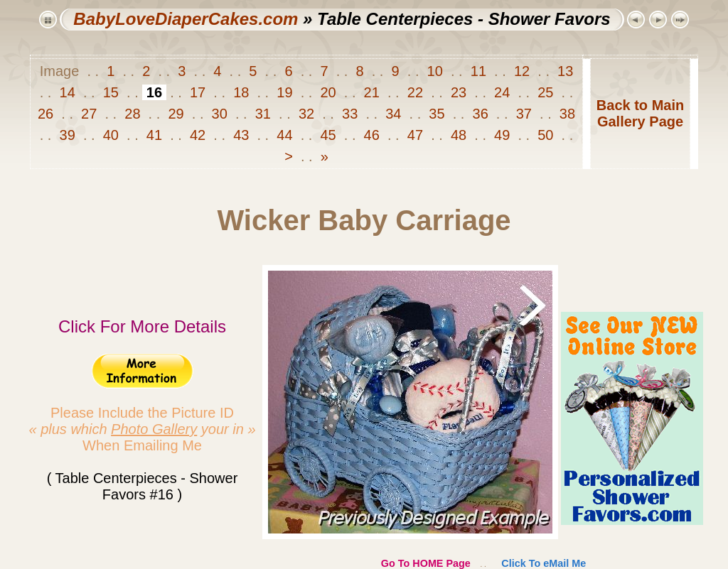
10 (435, 71)
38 (565, 114)
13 (564, 71)
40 (111, 135)
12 (521, 71)
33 (349, 114)
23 (458, 92)
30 (219, 114)
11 (478, 71)
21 (371, 92)
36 (480, 114)
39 (67, 135)
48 (458, 135)
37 (524, 114)
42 (197, 135)
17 (197, 92)
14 (67, 92)
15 (111, 92)
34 (394, 114)
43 (241, 135)
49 (502, 135)
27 (89, 114)
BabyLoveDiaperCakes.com (186, 19)
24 (502, 92)
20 (328, 92)
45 (328, 135)
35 (437, 114)
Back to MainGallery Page (640, 113)
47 (415, 135)
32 (306, 114)
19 (285, 92)
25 (546, 92)
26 (48, 114)
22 (415, 92)
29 (176, 114)
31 (263, 114)
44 (285, 135)
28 (133, 114)
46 (371, 135)
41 (154, 135)
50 (546, 135)
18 (241, 92)
